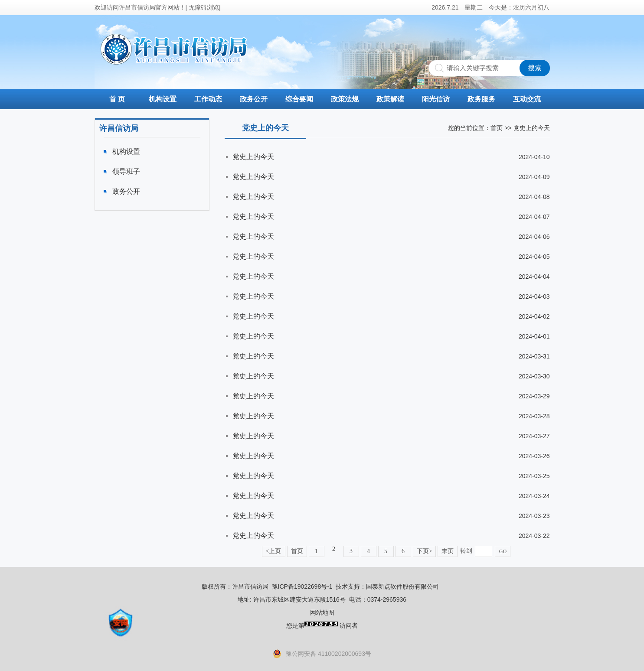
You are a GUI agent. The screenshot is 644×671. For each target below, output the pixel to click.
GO (503, 551)
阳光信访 (436, 99)
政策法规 (345, 99)
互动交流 (527, 99)
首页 (497, 128)
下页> (425, 551)
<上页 (274, 551)
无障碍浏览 (204, 7)
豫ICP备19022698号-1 (302, 586)
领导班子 (126, 171)
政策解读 (390, 99)
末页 (448, 551)
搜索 (535, 68)
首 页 (117, 99)
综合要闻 (299, 99)
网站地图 (322, 612)
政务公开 (254, 99)
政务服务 (481, 99)
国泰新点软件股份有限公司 (402, 586)
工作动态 (208, 99)
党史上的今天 (253, 157)
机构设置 (163, 99)
